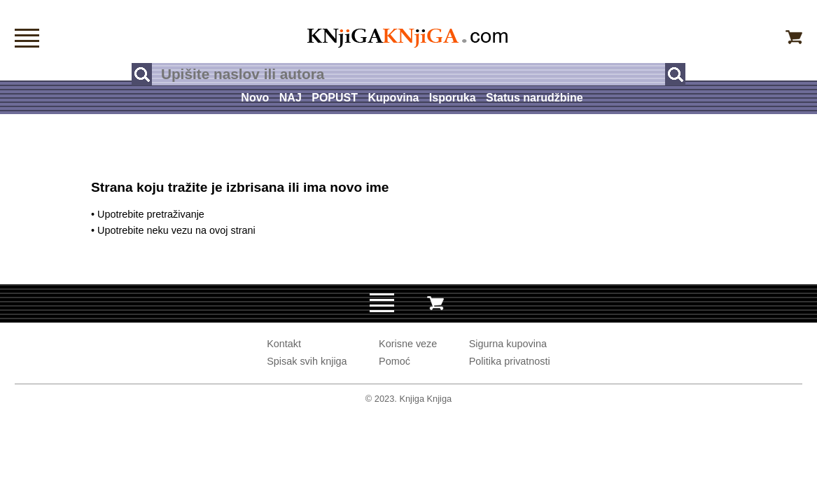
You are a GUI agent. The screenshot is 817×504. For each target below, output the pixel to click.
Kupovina (394, 98)
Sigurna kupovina (508, 344)
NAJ (291, 98)
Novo (255, 98)
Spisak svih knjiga (307, 361)
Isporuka (453, 98)
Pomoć (394, 361)
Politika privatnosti (510, 361)
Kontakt (284, 344)
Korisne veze (408, 344)
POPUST (335, 98)
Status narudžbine (535, 98)
